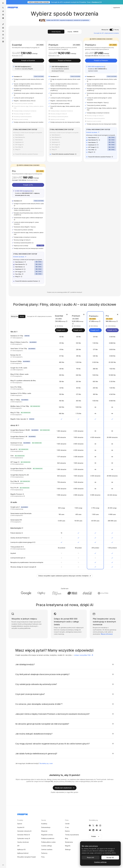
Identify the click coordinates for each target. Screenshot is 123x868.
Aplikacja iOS (21, 849)
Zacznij (43, 820)
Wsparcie (44, 831)
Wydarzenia (69, 842)
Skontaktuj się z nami (46, 763)
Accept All (110, 857)
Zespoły (73, 32)
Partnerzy (44, 853)
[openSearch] (3, 8)
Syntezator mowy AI (24, 838)
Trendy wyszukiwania (72, 835)
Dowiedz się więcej (93, 132)
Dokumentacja (46, 827)
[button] (95, 836)
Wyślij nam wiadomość (65, 788)
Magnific (68, 846)
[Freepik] (13, 8)
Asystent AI (21, 827)
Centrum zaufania (47, 849)
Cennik (67, 824)
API (18, 846)
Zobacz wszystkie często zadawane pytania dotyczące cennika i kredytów (65, 576)
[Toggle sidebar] (3, 3)
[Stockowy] (3, 15)
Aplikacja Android (23, 853)
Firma (67, 820)
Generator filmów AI (23, 835)
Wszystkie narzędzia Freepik (27, 857)
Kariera (67, 831)
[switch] (111, 30)
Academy (44, 824)
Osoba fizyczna (56, 32)
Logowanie (116, 8)
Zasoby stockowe (23, 842)
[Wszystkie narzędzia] (3, 42)
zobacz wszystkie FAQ (84, 655)
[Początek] (3, 11)
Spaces (20, 824)
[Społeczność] (3, 18)
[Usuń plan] (67, 314)
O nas (67, 827)
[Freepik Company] (23, 814)
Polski (95, 836)
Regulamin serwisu (47, 835)
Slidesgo (68, 849)
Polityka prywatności (48, 838)
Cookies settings (47, 846)
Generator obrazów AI (24, 831)
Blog (66, 838)
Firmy (43, 857)
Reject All (91, 857)
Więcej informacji (107, 634)
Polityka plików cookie (48, 842)
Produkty (20, 820)
